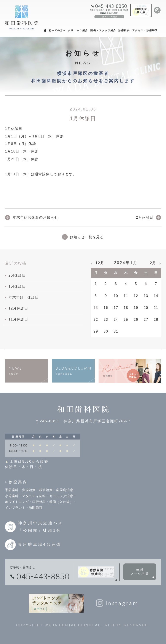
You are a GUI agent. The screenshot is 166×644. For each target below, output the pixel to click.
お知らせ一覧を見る (87, 237)
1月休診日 (17, 286)
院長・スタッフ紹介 (103, 30)
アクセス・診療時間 (145, 30)
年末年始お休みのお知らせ (35, 217)
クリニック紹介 (78, 30)
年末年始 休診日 (24, 297)
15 (96, 308)
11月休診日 (18, 319)
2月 (153, 263)
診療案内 (124, 30)
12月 (100, 263)
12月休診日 (18, 308)
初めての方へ (57, 30)
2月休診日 (145, 217)
